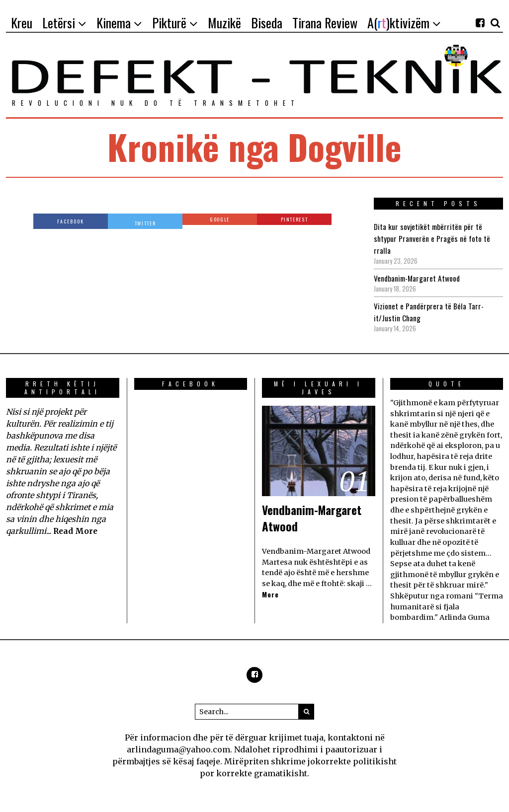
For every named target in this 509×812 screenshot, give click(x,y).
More (271, 595)
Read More (76, 531)
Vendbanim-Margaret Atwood (418, 278)
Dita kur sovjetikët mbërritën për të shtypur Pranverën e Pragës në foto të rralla (432, 238)
